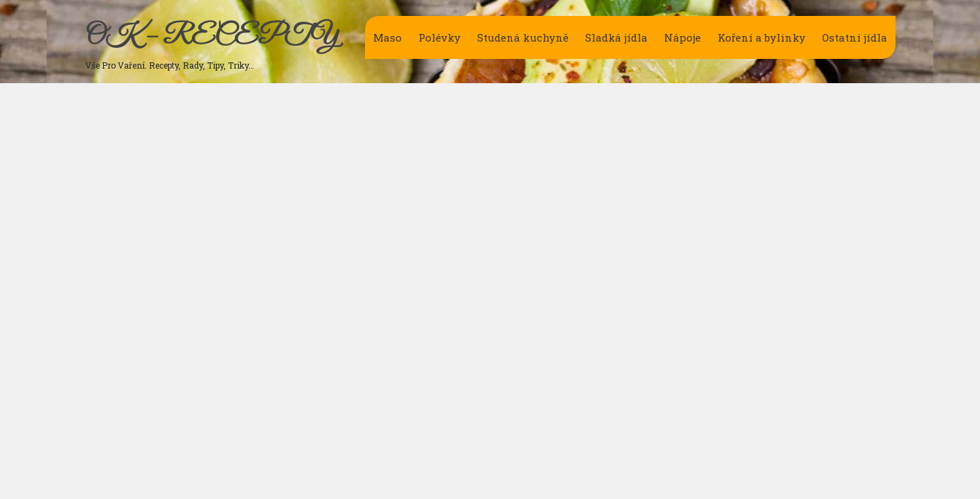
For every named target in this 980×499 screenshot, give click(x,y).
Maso (387, 37)
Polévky (439, 37)
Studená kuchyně (523, 37)
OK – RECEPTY (212, 37)
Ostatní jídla (855, 37)
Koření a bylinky (761, 37)
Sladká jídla (616, 37)
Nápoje (683, 37)
